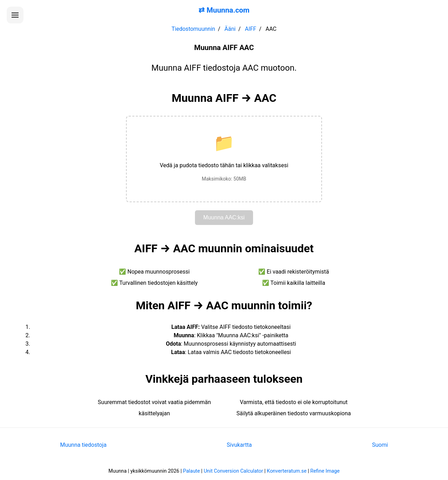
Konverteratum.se (287, 471)
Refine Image (325, 471)
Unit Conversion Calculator (233, 471)
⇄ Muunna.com (224, 10)
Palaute (191, 471)
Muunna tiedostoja (83, 445)
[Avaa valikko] (15, 15)
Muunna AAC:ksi (224, 217)
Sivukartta (239, 445)
